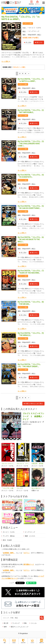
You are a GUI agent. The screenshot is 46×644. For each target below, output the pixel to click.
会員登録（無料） (9, 553)
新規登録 (31, 3)
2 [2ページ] (20, 74)
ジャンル (34, 623)
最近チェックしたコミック (20, 627)
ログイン (37, 3)
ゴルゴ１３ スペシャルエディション (23, 464)
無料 (5, 627)
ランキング (16, 623)
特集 (25, 623)
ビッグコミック (34, 31)
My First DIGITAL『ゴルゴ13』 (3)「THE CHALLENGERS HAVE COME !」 (31, 144)
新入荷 (6, 623)
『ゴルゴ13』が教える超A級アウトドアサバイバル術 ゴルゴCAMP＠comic (8, 488)
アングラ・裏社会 (9, 536)
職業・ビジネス (30, 536)
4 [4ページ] (25, 74)
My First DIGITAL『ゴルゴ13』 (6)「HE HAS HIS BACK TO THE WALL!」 (31, 239)
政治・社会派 (7, 540)
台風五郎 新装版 (37, 464)
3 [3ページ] (23, 74)
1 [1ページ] (17, 74)
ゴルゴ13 (20, 488)
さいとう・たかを (35, 28)
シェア (12, 583)
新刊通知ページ (29, 564)
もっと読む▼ (6, 61)
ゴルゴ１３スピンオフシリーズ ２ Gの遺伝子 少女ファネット (8, 464)
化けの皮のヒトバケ (38, 488)
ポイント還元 (28, 23)
